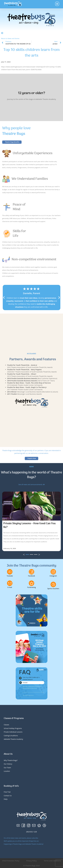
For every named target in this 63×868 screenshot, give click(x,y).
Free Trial (7, 792)
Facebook (31, 576)
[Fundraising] (31, 583)
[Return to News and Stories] (2, 33)
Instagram (53, 576)
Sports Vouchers (53, 589)
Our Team (7, 768)
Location (7, 771)
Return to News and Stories (10, 38)
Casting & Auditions (11, 736)
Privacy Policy (31, 861)
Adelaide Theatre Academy (13, 739)
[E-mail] (10, 583)
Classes (6, 725)
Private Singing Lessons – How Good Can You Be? (29, 525)
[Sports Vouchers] (53, 584)
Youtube (10, 576)
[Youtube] (10, 572)
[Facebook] (31, 572)
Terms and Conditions (52, 861)
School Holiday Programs (13, 728)
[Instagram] (53, 572)
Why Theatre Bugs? (11, 760)
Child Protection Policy (11, 861)
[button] (4, 298)
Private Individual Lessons (13, 732)
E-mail (10, 587)
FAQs (6, 799)
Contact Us (8, 796)
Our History (8, 764)
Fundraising (31, 587)
